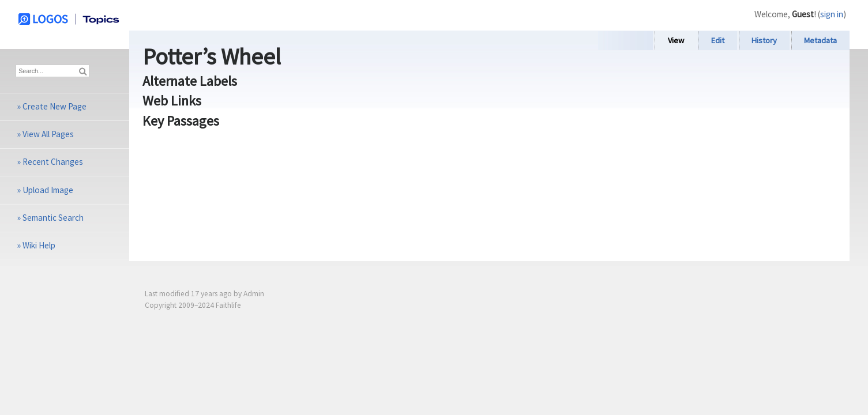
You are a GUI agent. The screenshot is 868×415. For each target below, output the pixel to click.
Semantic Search (53, 218)
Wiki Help (39, 245)
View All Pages (48, 134)
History (764, 40)
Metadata (820, 40)
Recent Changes (53, 162)
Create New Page (55, 106)
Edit (718, 40)
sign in (832, 14)
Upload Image (48, 190)
